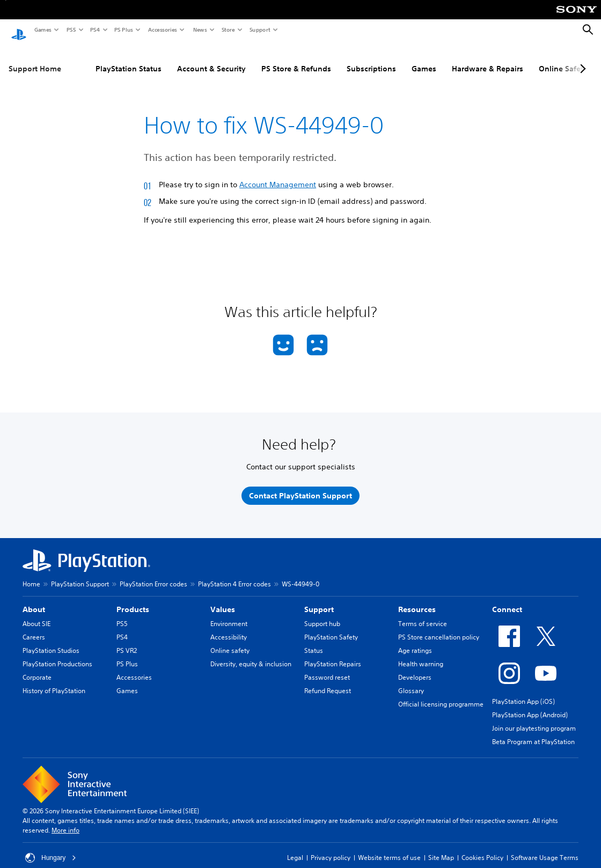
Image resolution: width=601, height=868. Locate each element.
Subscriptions (371, 58)
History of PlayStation (54, 681)
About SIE (36, 613)
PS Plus (123, 30)
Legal (295, 847)
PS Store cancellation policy (439, 627)
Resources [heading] (417, 599)
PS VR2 (127, 640)
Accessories (162, 30)
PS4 (94, 30)
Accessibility (229, 627)
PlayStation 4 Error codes (234, 574)
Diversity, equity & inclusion (251, 654)
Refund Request (328, 681)
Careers (34, 627)
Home (31, 574)
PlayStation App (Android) (530, 705)
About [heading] (34, 599)
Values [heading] (223, 599)
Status (314, 640)
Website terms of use (389, 847)
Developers (415, 667)
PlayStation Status (129, 58)
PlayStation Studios (51, 640)
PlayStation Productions (57, 654)
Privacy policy (331, 847)
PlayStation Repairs (333, 654)
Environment (229, 613)
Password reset (327, 667)
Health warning (421, 654)
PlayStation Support (80, 574)
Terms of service (423, 613)
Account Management (278, 174)
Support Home (35, 58)
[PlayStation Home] (19, 30)
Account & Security (211, 58)
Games (42, 30)
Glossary (411, 681)
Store (228, 30)
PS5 (71, 30)
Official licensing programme (441, 694)
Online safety (230, 640)
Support (259, 30)
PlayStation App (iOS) (523, 691)
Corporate (37, 667)
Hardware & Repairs (488, 58)
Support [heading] (319, 599)
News (200, 30)
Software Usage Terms (545, 847)
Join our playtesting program (534, 718)
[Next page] (581, 58)
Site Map (441, 847)
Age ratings (415, 640)
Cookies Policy (482, 847)
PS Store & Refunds (296, 58)
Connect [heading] (507, 599)
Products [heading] (133, 599)
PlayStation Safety (331, 627)
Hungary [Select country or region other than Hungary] (51, 848)
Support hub (322, 613)
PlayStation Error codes (153, 574)
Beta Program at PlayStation (533, 731)
